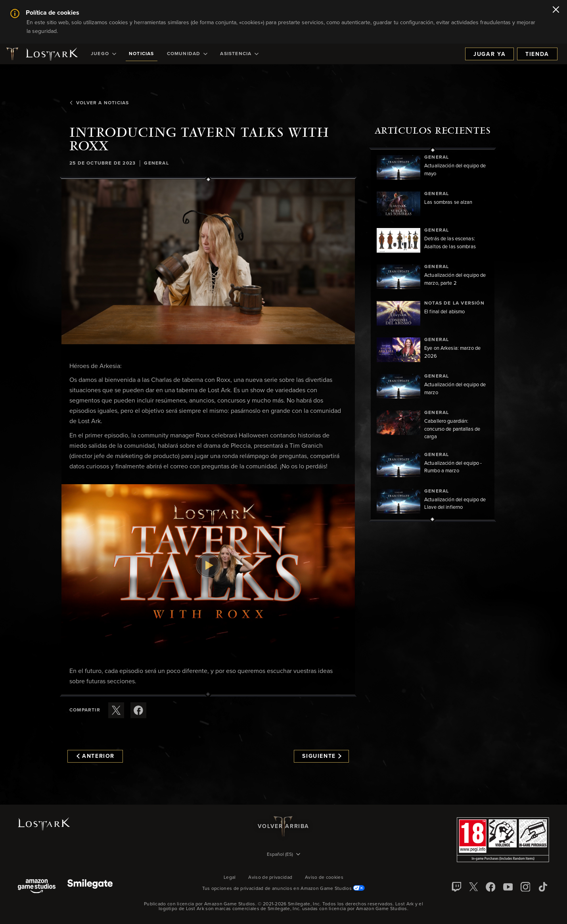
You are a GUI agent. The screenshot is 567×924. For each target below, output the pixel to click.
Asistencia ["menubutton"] (239, 54)
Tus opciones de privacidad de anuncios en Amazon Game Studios (284, 889)
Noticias (142, 54)
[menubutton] (283, 855)
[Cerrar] (556, 10)
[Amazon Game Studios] (37, 887)
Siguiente (322, 756)
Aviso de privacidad (270, 878)
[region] (433, 335)
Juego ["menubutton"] (103, 54)
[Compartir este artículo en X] (116, 710)
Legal (230, 878)
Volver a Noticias (99, 103)
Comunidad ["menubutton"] (187, 54)
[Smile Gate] (90, 887)
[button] (208, 262)
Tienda (537, 54)
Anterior (96, 756)
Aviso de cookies (324, 878)
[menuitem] (103, 54)
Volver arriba (283, 826)
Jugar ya (489, 54)
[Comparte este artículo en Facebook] (138, 710)
